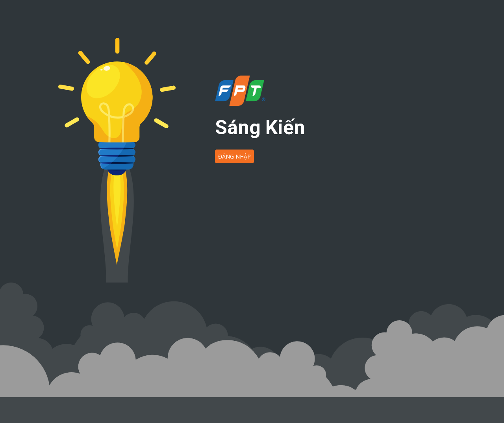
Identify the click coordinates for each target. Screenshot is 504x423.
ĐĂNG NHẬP (234, 156)
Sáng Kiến (260, 127)
